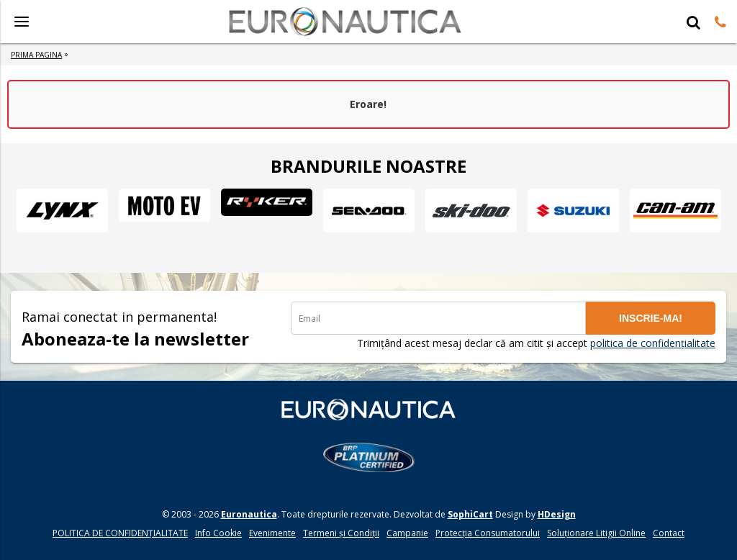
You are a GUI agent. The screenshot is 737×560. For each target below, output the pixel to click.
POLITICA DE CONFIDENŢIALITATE (120, 533)
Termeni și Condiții (341, 533)
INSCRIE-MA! (651, 318)
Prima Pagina (36, 55)
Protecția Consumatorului (488, 533)
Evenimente (272, 533)
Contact (669, 533)
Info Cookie (218, 533)
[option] (62, 210)
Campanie (407, 533)
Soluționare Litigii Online (596, 533)
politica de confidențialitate (653, 343)
